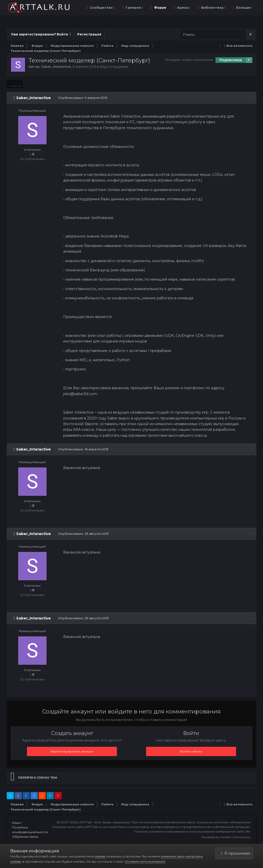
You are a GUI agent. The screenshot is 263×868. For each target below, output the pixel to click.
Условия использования (145, 861)
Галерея (134, 8)
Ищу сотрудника (114, 66)
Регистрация (89, 34)
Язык (17, 823)
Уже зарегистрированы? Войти (41, 34)
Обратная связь (25, 837)
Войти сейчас (191, 751)
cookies (100, 856)
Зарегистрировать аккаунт (72, 751)
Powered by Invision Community (226, 837)
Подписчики (231, 60)
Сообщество (102, 8)
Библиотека (213, 8)
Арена (183, 8)
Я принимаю (236, 853)
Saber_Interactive (56, 66)
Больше (244, 8)
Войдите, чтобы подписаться (190, 60)
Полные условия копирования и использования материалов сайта (189, 831)
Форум (160, 8)
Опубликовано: (83, 98)
